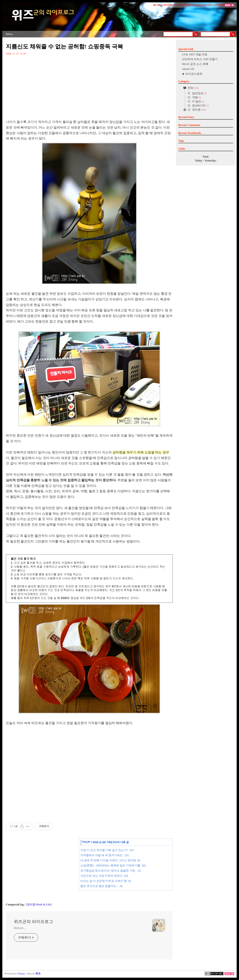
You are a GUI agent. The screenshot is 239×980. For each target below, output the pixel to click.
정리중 (86, 842)
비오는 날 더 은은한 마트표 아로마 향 (104, 881)
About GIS (188, 69)
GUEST (219, 5)
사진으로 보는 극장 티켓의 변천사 (101, 876)
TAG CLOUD (186, 5)
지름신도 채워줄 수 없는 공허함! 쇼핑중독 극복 (64, 47)
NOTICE (169, 5)
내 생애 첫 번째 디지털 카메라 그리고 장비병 (108, 860)
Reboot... (20, 928)
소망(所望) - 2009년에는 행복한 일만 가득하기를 (110, 865)
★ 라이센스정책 (192, 74)
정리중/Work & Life (39, 905)
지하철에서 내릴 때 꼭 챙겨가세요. (102, 855)
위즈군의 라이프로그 (33, 922)
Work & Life (99, 842)
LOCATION (204, 5)
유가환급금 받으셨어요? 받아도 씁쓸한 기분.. (108, 871)
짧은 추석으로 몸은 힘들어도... (99, 886)
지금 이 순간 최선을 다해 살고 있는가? (104, 850)
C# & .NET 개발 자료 (195, 54)
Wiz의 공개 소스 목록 (195, 64)
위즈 (38, 973)
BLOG (157, 5)
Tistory (21, 973)
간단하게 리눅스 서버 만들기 (200, 59)
